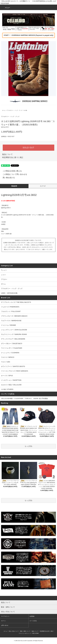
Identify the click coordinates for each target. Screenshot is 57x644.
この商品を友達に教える (11, 171)
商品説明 (14, 186)
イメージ (43, 186)
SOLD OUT (28, 148)
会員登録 (32, 616)
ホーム (4, 110)
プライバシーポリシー (24, 633)
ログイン (3, 621)
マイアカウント (5, 616)
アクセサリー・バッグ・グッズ (15, 110)
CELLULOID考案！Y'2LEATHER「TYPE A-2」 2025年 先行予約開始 (24, 398)
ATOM (37, 633)
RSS (33, 633)
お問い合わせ (5, 625)
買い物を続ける (7, 178)
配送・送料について (25, 631)
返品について (7, 154)
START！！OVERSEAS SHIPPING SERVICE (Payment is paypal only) (28, 35)
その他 (25, 110)
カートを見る (33, 621)
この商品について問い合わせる (13, 174)
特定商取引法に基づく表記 (13, 157)
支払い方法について (14, 631)
